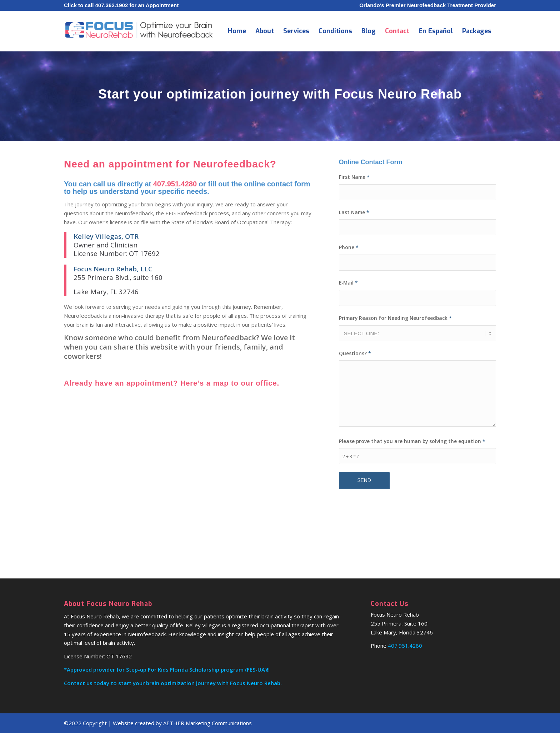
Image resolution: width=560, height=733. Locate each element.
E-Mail (348, 283)
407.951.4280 (175, 184)
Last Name (354, 212)
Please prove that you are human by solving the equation (412, 441)
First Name (354, 177)
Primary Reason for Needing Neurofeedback (395, 318)
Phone (349, 247)
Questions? (355, 353)
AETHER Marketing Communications (207, 723)
